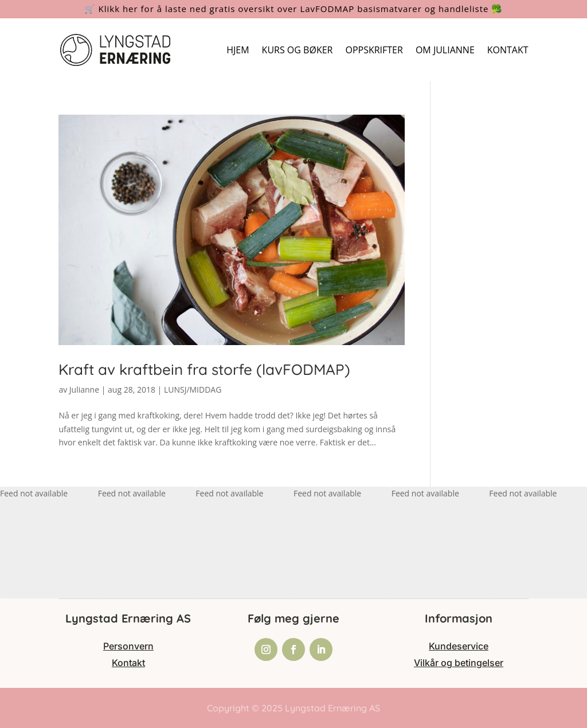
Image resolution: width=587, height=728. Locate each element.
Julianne (84, 390)
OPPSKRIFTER (374, 50)
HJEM (238, 50)
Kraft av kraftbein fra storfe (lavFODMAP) (204, 369)
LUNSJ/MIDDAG (193, 390)
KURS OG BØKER (298, 50)
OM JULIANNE (445, 50)
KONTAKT (508, 50)
